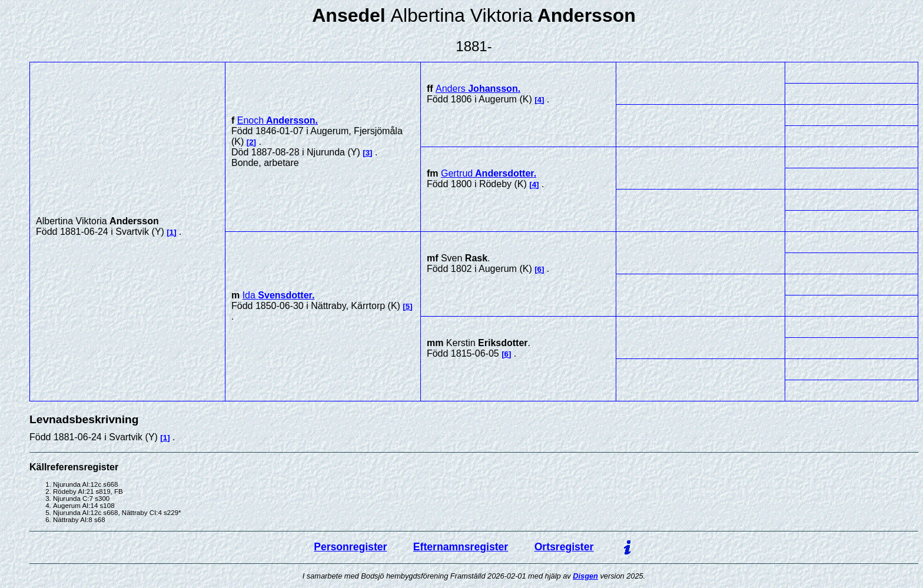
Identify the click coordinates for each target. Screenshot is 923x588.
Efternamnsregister (461, 547)
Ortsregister (564, 547)
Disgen (585, 576)
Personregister (350, 547)
